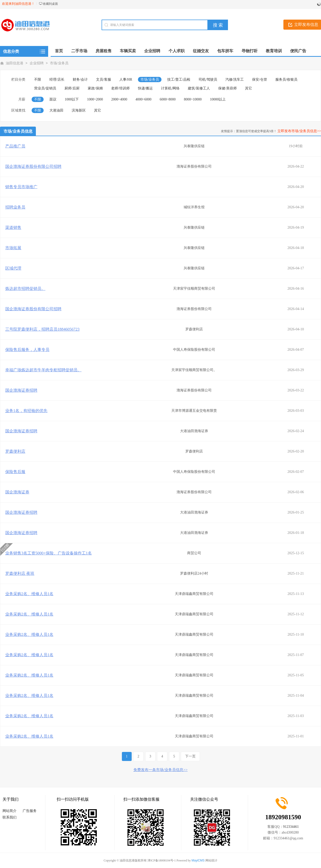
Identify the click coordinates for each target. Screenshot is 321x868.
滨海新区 (79, 110)
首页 (59, 51)
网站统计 (211, 860)
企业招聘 (37, 63)
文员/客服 (104, 80)
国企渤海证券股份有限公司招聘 (33, 166)
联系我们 (10, 817)
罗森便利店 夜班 (20, 573)
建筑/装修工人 (199, 88)
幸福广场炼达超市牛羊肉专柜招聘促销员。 (43, 370)
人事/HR (126, 80)
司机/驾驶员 (208, 80)
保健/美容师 (227, 88)
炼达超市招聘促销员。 (25, 289)
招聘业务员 (15, 207)
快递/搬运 (145, 88)
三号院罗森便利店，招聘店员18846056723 (42, 329)
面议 (53, 99)
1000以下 (72, 99)
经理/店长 (57, 80)
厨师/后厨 (72, 88)
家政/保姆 (95, 88)
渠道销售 (13, 227)
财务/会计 (80, 80)
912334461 (291, 827)
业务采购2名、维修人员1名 (29, 594)
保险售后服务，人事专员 (27, 350)
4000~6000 (143, 99)
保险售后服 (15, 472)
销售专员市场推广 (21, 187)
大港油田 (56, 110)
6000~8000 (168, 99)
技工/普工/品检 (179, 80)
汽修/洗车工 (235, 80)
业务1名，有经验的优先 (26, 411)
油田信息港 (15, 63)
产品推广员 (15, 146)
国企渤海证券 (17, 492)
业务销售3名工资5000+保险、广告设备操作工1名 (49, 553)
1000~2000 (95, 99)
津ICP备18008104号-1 (162, 860)
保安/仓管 (260, 80)
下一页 (190, 756)
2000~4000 (119, 99)
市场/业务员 (59, 63)
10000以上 (218, 99)
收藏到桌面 (50, 4)
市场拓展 (13, 248)
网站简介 (10, 811)
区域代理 (13, 268)
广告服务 (30, 811)
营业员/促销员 (45, 88)
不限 (38, 80)
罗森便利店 (15, 451)
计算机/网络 (170, 88)
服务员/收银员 (286, 80)
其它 (249, 88)
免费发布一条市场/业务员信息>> (160, 770)
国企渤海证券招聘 (21, 390)
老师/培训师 (120, 88)
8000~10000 (193, 99)
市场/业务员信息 (18, 131)
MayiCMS (198, 860)
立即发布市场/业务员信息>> (299, 131)
